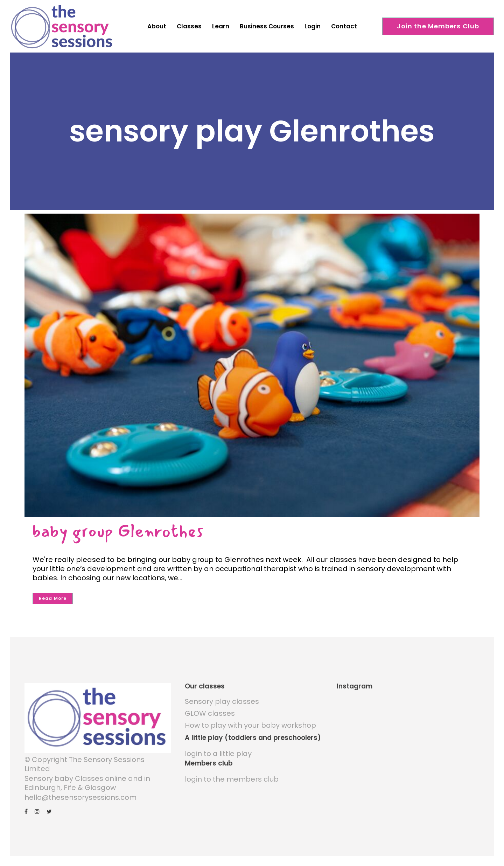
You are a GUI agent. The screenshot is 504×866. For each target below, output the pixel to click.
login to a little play (218, 754)
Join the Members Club (438, 26)
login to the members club (232, 779)
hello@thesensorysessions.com (80, 797)
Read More (53, 598)
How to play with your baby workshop (250, 725)
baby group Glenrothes (118, 531)
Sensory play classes (222, 701)
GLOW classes (210, 713)
